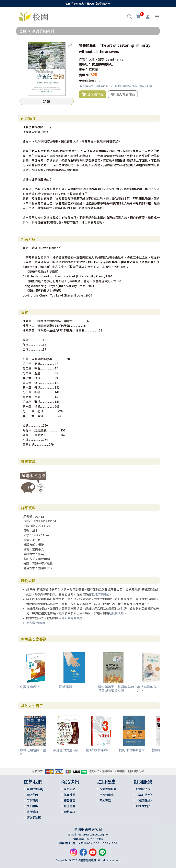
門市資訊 (32, 800)
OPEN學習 (143, 806)
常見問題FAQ (35, 789)
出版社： (85, 64)
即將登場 (70, 812)
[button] (130, 17)
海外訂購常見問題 (71, 618)
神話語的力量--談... (67, 750)
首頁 (23, 31)
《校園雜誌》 (145, 800)
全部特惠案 (107, 795)
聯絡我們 (32, 795)
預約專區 (105, 800)
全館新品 (70, 789)
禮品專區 (70, 800)
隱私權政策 (34, 817)
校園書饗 (70, 806)
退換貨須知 (116, 613)
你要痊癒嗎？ (30, 687)
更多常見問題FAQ (38, 623)
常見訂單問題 (100, 594)
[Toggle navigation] (157, 17)
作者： (84, 59)
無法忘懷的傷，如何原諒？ (153, 689)
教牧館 (93, 69)
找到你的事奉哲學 (132, 750)
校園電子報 (143, 789)
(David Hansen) (116, 59)
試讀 (47, 101)
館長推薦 (70, 795)
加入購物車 (93, 95)
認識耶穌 (66, 687)
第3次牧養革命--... (99, 750)
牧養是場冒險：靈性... (33, 752)
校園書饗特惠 (108, 789)
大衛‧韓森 (96, 59)
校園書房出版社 (102, 64)
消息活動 (32, 812)
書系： (84, 69)
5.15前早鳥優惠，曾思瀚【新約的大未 (88, 4)
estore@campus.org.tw (93, 834)
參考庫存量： (88, 81)
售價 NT (84, 75)
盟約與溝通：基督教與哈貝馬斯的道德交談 (116, 689)
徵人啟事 (32, 806)
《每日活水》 (145, 795)
